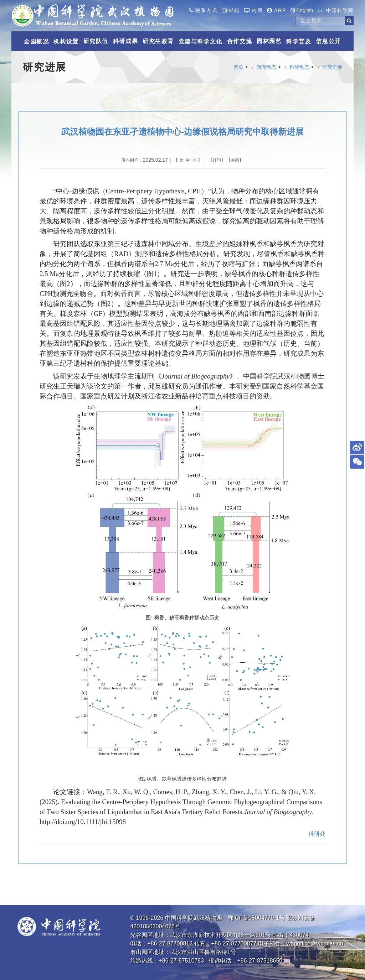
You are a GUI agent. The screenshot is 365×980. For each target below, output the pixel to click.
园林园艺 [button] (269, 41)
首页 (238, 67)
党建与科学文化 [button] (201, 41)
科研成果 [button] (125, 41)
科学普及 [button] (299, 41)
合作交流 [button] (240, 41)
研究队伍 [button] (96, 41)
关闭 (235, 160)
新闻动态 (266, 67)
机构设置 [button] (66, 41)
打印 (217, 160)
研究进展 (332, 67)
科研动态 (299, 67)
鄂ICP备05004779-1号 (256, 918)
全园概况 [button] (36, 41)
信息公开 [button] (328, 41)
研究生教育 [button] (158, 41)
